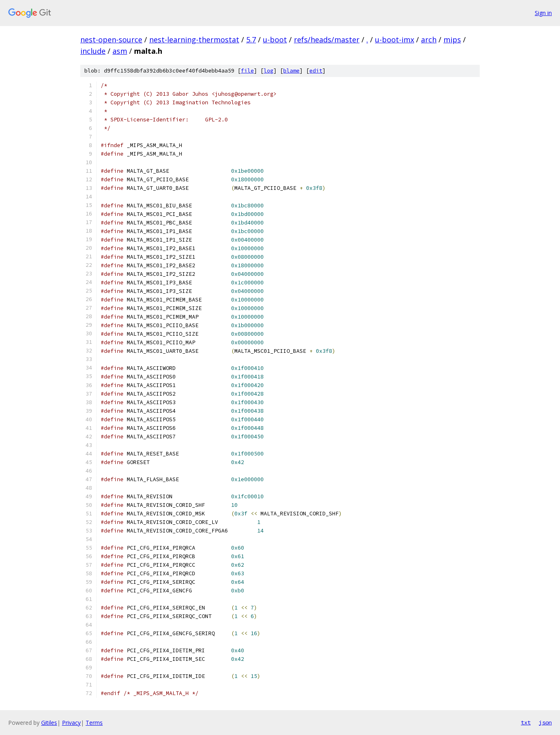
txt (526, 722)
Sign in (543, 13)
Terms (94, 723)
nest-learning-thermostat (194, 40)
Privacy (71, 723)
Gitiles (49, 723)
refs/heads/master (327, 40)
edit (316, 71)
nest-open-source (111, 40)
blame (291, 71)
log (269, 71)
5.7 (251, 40)
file (247, 71)
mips (452, 40)
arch (429, 40)
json (545, 722)
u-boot (275, 40)
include (93, 51)
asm (120, 51)
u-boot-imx (395, 40)
